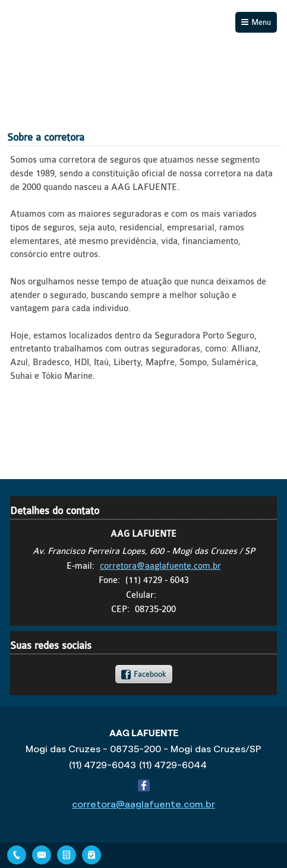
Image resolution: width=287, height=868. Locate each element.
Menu (261, 22)
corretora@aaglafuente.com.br (160, 566)
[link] (144, 674)
